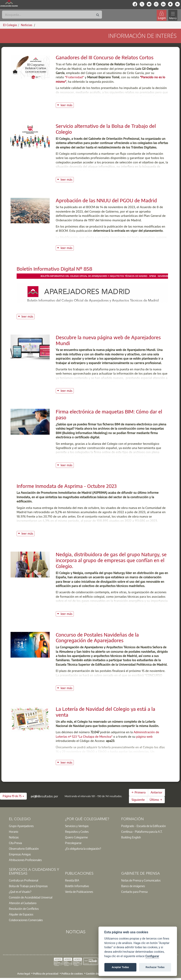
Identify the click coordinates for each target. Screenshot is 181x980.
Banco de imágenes (133, 886)
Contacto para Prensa (134, 892)
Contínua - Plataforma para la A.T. (142, 832)
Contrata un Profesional (24, 880)
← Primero (139, 792)
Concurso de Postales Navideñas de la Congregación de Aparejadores (97, 637)
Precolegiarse (73, 843)
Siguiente (138, 800)
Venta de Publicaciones (79, 892)
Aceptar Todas (120, 967)
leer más (67, 105)
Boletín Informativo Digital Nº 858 (54, 269)
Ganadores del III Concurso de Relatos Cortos (105, 57)
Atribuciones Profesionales (25, 860)
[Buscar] (52, 15)
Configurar (152, 956)
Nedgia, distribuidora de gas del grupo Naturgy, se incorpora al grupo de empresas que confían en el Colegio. (111, 560)
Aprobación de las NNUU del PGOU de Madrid (106, 200)
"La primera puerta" (121, 96)
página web (144, 736)
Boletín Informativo (77, 886)
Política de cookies (72, 973)
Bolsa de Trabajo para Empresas (28, 886)
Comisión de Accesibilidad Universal (31, 897)
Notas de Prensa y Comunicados (141, 880)
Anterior (156, 792)
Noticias (14, 837)
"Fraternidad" (74, 77)
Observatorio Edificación (24, 849)
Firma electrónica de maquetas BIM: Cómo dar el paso (109, 414)
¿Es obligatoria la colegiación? (83, 849)
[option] (34, 826)
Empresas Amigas (20, 854)
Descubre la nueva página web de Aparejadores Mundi (108, 340)
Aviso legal (24, 973)
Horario (14, 832)
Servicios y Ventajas (77, 826)
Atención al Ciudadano (23, 903)
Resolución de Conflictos (24, 909)
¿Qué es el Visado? (20, 892)
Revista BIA (72, 880)
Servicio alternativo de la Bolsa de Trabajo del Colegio (106, 129)
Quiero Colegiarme (76, 837)
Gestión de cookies (97, 973)
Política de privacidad (46, 973)
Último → (156, 800)
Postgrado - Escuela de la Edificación (144, 826)
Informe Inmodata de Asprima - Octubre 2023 (67, 486)
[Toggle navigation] (173, 15)
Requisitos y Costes (77, 832)
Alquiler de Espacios (21, 914)
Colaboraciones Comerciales (26, 920)
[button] (13, 796)
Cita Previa (15, 843)
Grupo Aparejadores (21, 826)
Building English (131, 837)
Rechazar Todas (155, 967)
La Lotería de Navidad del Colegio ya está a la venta (105, 712)
